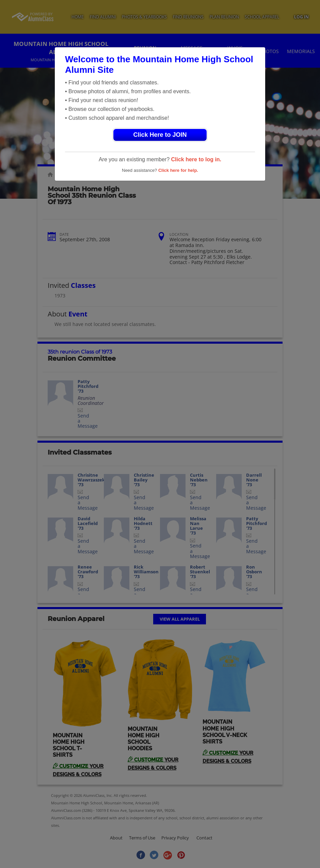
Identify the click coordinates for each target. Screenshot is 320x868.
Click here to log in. (196, 159)
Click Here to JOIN (160, 135)
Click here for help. (178, 170)
